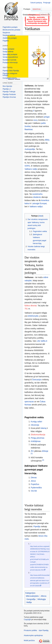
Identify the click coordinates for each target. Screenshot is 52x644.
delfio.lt (44, 341)
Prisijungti (47, 3)
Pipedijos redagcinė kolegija (10, 74)
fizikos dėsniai (31, 306)
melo (27, 539)
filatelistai (29, 129)
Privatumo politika (30, 630)
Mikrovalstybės (32, 596)
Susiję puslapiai (8, 49)
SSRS (27, 166)
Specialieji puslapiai (10, 54)
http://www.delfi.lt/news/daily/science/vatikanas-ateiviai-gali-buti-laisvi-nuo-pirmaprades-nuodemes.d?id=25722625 (40, 580)
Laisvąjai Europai (39, 203)
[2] (43, 460)
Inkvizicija (35, 425)
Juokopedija (30, 149)
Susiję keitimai (8, 52)
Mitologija (42, 599)
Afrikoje (45, 451)
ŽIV (32, 451)
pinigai (47, 117)
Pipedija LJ (7, 89)
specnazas (29, 402)
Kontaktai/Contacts (10, 78)
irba (46, 536)
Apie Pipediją (44, 630)
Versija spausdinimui (10, 57)
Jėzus (33, 481)
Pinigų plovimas (38, 438)
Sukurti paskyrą (36, 3)
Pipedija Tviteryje (9, 92)
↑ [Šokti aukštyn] (31, 544)
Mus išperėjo (7, 86)
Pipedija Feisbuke (9, 94)
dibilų (47, 140)
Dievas (34, 478)
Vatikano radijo (31, 169)
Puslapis (27, 9)
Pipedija (37, 526)
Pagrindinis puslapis (10, 27)
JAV (39, 341)
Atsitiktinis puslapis (10, 38)
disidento (37, 197)
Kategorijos (30, 593)
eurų (35, 120)
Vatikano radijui (36, 207)
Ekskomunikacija (38, 435)
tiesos (41, 536)
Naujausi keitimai (9, 35)
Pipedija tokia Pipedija (11, 71)
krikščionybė (33, 316)
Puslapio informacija (10, 63)
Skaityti (22, 15)
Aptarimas (37, 9)
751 (26, 309)
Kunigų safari (36, 422)
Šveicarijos (37, 380)
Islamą (43, 428)
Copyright (27, 620)
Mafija (29, 602)
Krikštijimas (36, 441)
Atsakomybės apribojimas (33, 635)
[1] (32, 454)
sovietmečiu (37, 194)
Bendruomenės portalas (11, 30)
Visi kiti (34, 491)
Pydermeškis (36, 488)
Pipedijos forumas (9, 97)
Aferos (44, 596)
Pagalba (6, 41)
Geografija (31, 599)
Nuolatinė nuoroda (9, 60)
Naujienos (6, 33)
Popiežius (35, 484)
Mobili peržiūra (29, 641)
